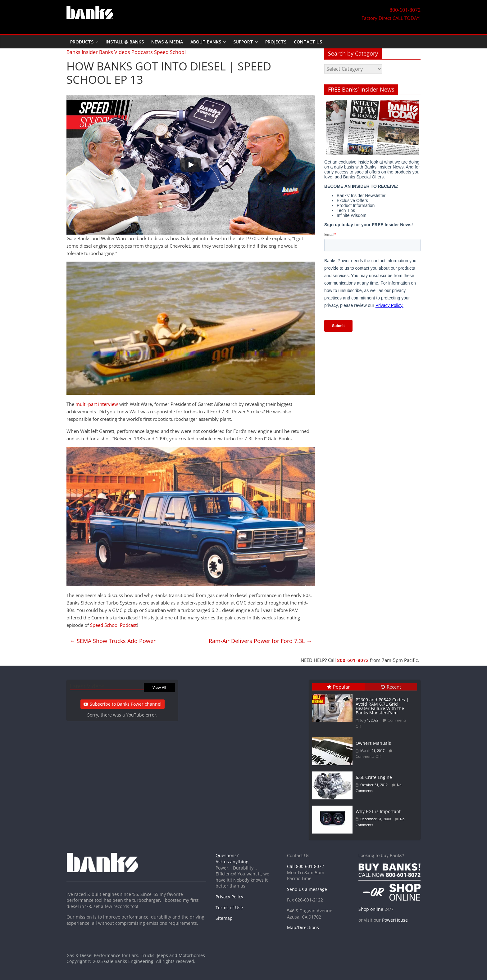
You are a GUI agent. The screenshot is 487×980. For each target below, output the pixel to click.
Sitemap (224, 918)
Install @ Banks (125, 42)
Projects (276, 42)
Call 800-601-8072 (305, 866)
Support (243, 42)
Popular (338, 687)
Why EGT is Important (378, 811)
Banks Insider (82, 52)
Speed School (170, 52)
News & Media (167, 42)
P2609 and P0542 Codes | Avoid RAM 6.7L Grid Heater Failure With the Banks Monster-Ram (382, 706)
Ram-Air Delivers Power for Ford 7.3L (260, 641)
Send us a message (307, 889)
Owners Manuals (373, 743)
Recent (391, 687)
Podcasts (142, 52)
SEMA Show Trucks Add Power (113, 641)
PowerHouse (395, 920)
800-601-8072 (353, 660)
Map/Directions (303, 927)
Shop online (371, 909)
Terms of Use (229, 908)
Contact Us (308, 42)
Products (82, 42)
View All (159, 688)
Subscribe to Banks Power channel (123, 704)
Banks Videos (115, 52)
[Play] (191, 165)
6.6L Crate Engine (374, 777)
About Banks (206, 42)
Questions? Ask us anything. (233, 859)
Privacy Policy (229, 897)
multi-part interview (97, 404)
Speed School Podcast (113, 625)
